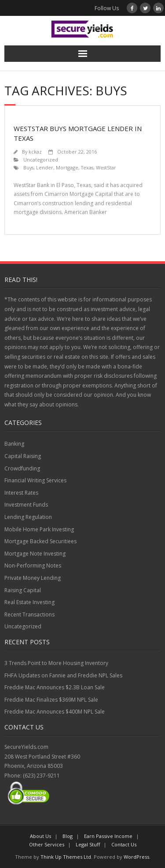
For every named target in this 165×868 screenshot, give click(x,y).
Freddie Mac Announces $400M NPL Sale (55, 712)
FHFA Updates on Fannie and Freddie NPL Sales (63, 675)
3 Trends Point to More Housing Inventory (56, 663)
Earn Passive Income (108, 836)
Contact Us (124, 844)
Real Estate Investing (29, 602)
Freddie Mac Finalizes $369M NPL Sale (51, 700)
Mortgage (67, 167)
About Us (40, 836)
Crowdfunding (22, 468)
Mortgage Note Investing (35, 554)
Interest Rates (21, 493)
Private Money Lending (33, 578)
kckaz (35, 152)
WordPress (136, 857)
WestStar (106, 167)
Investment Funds (26, 505)
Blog (68, 836)
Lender (45, 167)
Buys (28, 167)
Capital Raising (23, 456)
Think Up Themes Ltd (66, 857)
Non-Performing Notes (33, 566)
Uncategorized (41, 160)
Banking (14, 444)
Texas (87, 167)
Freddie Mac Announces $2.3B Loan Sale (55, 687)
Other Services (47, 844)
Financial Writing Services (35, 480)
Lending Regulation (28, 517)
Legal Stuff (88, 844)
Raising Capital (23, 590)
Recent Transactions (29, 614)
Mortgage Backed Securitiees (40, 541)
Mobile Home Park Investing (39, 529)
